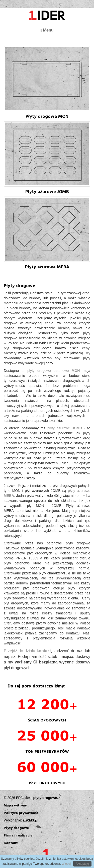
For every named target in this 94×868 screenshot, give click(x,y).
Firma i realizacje (18, 835)
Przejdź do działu (27, 651)
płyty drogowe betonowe (55, 371)
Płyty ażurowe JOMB (47, 191)
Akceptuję (82, 864)
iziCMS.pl (31, 820)
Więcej (66, 864)
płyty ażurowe (66, 428)
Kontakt (11, 843)
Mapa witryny (15, 805)
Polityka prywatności (22, 813)
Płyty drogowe (16, 828)
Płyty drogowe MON (47, 116)
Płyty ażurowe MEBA (47, 267)
